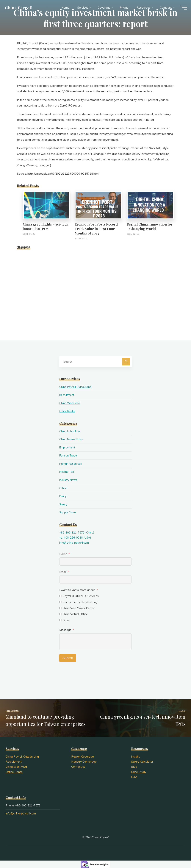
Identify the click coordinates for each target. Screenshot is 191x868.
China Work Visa (70, 403)
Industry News (69, 480)
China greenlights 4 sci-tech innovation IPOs (46, 226)
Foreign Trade (68, 455)
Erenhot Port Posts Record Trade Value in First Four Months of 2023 (96, 229)
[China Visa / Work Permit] (61, 608)
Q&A (134, 777)
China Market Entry (72, 439)
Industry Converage (84, 762)
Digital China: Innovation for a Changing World (150, 226)
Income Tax (67, 472)
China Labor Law (70, 431)
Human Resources (71, 464)
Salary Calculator (142, 762)
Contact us (78, 767)
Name (63, 554)
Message (65, 630)
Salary (63, 504)
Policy (63, 496)
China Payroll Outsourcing (76, 387)
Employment (67, 447)
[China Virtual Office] (61, 614)
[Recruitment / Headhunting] (61, 602)
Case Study (139, 772)
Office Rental (68, 411)
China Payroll (21, 9)
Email (63, 572)
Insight (135, 757)
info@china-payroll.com (74, 543)
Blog (134, 767)
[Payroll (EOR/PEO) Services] (61, 596)
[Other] (61, 620)
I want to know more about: (78, 590)
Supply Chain (68, 512)
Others (64, 488)
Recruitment (67, 395)
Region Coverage (83, 757)
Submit (68, 658)
